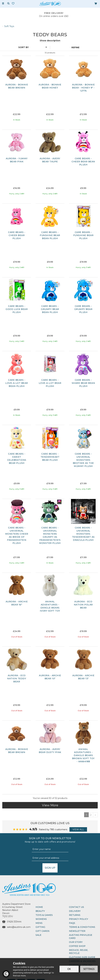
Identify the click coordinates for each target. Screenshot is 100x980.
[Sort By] (25, 47)
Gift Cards (43, 931)
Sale (38, 935)
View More (50, 805)
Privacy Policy (79, 919)
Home (39, 907)
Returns (75, 915)
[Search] (8, 4)
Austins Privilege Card (81, 937)
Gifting (40, 927)
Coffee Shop (77, 946)
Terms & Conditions (82, 927)
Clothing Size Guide (82, 957)
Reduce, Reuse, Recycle (79, 952)
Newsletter (77, 931)
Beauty (40, 911)
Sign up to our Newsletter (50, 840)
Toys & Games (44, 915)
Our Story (76, 942)
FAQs (72, 923)
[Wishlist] (14, 3)
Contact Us (76, 907)
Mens (39, 923)
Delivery (75, 911)
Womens (41, 919)
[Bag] (96, 3)
